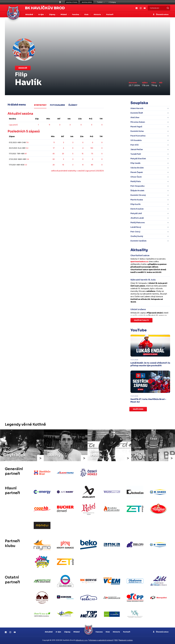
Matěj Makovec (138, 223)
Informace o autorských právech (101, 640)
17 (54, 148)
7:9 (27, 142)
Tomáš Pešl (136, 154)
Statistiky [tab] (40, 105)
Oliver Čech (136, 177)
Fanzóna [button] (76, 14)
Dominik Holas (137, 131)
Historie (116, 632)
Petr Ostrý (135, 232)
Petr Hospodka (137, 186)
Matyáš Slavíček (138, 159)
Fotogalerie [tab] (57, 105)
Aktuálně (49, 632)
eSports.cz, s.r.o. (82, 640)
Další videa (138, 409)
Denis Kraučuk (137, 209)
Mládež (77, 632)
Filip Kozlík (136, 204)
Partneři (110, 14)
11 (49, 125)
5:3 (26, 165)
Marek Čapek (137, 172)
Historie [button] (97, 14)
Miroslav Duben (138, 122)
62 (54, 159)
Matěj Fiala (136, 181)
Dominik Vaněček (139, 241)
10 (63, 165)
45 (54, 154)
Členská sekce (161, 14)
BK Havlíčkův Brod (45, 8)
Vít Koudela (136, 140)
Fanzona (99, 632)
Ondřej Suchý (137, 236)
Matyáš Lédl (136, 213)
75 (92, 154)
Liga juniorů (13, 125)
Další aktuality (141, 320)
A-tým (58, 632)
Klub (108, 632)
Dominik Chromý (138, 195)
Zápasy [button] (52, 14)
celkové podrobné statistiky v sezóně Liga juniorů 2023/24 (77, 171)
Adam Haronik (137, 108)
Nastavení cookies (126, 640)
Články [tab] (73, 105)
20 (63, 154)
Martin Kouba (137, 200)
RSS (116, 640)
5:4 (27, 148)
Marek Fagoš (136, 127)
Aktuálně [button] (29, 14)
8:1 (26, 154)
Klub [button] (87, 14)
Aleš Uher (135, 117)
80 (92, 165)
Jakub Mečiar (137, 149)
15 (83, 154)
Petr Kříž (134, 145)
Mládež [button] (64, 14)
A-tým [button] (41, 14)
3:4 (28, 159)
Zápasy (67, 632)
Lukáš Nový (136, 227)
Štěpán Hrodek (137, 191)
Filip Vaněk (135, 163)
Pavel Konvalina (138, 136)
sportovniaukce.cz (139, 262)
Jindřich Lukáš (137, 218)
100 (92, 148)
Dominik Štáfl (137, 113)
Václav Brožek (137, 168)
